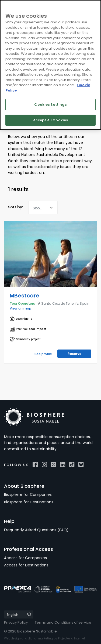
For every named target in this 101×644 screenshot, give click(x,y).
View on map (20, 308)
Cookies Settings (50, 105)
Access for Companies (25, 558)
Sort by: (15, 207)
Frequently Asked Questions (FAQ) (36, 530)
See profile (43, 354)
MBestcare (25, 296)
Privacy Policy (16, 622)
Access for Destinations (26, 565)
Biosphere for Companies (28, 494)
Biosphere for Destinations (29, 502)
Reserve (74, 354)
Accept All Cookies (50, 120)
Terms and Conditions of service (63, 622)
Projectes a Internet (72, 638)
